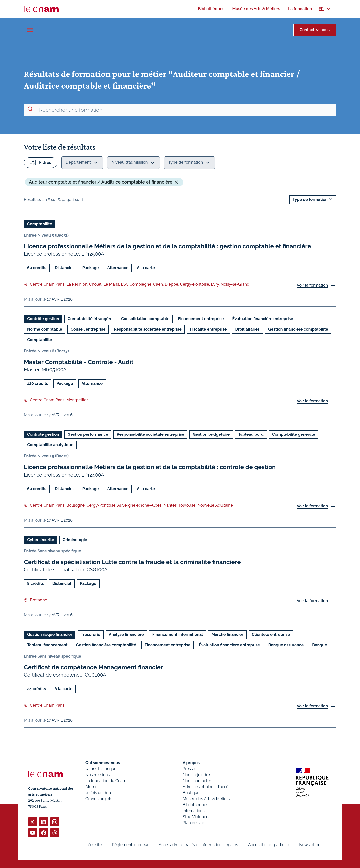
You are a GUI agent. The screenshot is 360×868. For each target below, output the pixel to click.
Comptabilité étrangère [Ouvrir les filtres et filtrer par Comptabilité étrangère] (90, 319)
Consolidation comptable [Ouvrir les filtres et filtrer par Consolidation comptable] (145, 319)
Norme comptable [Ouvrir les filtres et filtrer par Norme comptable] (45, 329)
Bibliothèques (195, 805)
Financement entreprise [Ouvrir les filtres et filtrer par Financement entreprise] (201, 319)
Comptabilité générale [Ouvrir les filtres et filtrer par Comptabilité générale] (294, 434)
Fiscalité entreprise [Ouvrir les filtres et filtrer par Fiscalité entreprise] (208, 329)
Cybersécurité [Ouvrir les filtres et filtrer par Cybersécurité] (41, 540)
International (194, 811)
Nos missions (98, 775)
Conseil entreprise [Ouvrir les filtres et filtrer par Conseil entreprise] (88, 329)
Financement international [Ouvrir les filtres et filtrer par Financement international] (178, 634)
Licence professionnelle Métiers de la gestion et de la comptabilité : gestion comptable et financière (168, 246)
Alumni (92, 787)
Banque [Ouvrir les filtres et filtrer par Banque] (320, 645)
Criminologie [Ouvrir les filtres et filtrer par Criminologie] (75, 540)
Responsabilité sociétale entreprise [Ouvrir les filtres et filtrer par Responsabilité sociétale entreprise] (148, 329)
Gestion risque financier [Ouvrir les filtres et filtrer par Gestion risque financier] (50, 634)
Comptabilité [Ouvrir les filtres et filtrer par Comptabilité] (40, 224)
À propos (191, 763)
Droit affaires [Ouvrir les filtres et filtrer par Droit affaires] (247, 329)
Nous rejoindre (196, 775)
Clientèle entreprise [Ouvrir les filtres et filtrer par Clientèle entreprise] (271, 634)
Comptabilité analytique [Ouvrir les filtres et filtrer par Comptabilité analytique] (50, 445)
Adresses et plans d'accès (207, 787)
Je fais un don (98, 793)
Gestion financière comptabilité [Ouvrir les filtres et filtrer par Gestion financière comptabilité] (298, 329)
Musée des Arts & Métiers (206, 799)
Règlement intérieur (130, 845)
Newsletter (309, 845)
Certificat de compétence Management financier (93, 667)
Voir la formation (312, 285)
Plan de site (193, 823)
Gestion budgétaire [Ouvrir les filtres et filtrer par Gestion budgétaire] (211, 434)
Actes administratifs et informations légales (198, 845)
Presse (189, 769)
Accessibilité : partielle (269, 845)
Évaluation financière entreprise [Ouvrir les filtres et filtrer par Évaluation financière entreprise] (263, 319)
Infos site (94, 845)
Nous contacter (197, 781)
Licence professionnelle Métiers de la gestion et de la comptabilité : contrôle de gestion (150, 467)
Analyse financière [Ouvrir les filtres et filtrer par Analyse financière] (126, 634)
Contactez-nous (315, 30)
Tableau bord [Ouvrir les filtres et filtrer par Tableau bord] (251, 434)
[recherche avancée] (185, 110)
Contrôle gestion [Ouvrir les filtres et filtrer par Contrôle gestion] (43, 319)
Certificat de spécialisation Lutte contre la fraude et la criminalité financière (132, 562)
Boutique (191, 793)
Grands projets (99, 799)
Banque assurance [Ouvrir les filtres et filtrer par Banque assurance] (286, 645)
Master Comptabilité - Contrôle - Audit (79, 362)
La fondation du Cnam (106, 781)
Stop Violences (197, 817)
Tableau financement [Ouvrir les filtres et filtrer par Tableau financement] (47, 645)
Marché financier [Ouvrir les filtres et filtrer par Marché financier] (227, 634)
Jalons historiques (102, 769)
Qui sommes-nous (103, 763)
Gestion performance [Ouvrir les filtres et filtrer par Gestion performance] (88, 434)
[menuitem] (211, 9)
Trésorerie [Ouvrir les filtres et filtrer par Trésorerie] (91, 634)
